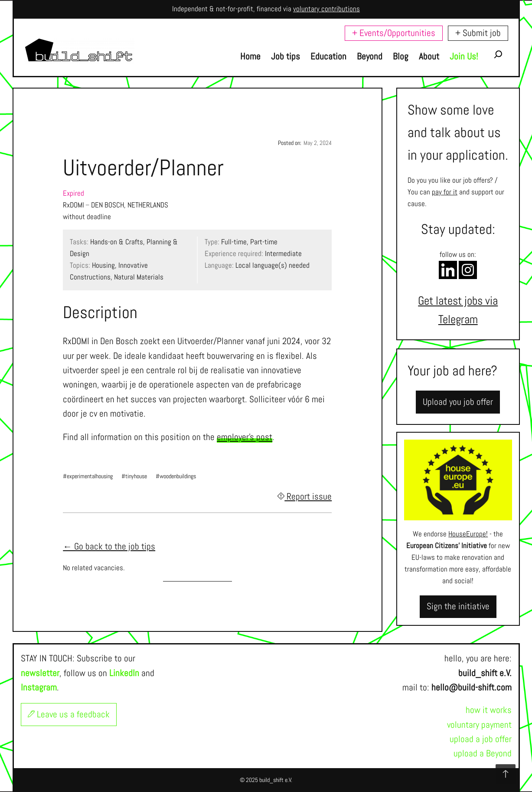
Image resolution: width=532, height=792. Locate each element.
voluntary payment (479, 725)
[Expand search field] (498, 57)
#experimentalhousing (88, 476)
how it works (489, 710)
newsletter (40, 673)
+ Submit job (478, 33)
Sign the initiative (458, 606)
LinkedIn (124, 673)
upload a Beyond (483, 753)
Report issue (305, 496)
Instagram (39, 687)
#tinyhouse (134, 476)
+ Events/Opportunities (394, 33)
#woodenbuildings (176, 476)
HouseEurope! (468, 534)
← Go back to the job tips (109, 546)
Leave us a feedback (69, 714)
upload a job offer (481, 739)
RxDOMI (73, 205)
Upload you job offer (458, 402)
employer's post (245, 437)
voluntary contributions (326, 9)
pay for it (445, 192)
